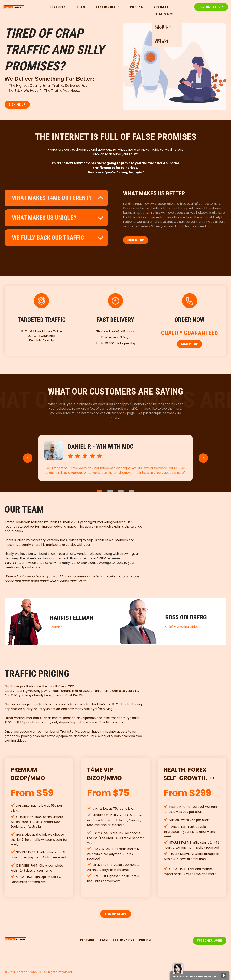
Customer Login (211, 7)
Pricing (137, 7)
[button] (28, 458)
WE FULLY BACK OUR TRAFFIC (48, 238)
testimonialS (124, 940)
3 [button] (121, 491)
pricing (145, 940)
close (224, 976)
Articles (161, 7)
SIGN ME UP (17, 105)
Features (58, 7)
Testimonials (108, 7)
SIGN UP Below (116, 914)
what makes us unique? (44, 218)
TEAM (104, 940)
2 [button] (110, 491)
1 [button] (100, 491)
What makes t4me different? (52, 198)
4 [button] (131, 491)
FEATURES (88, 940)
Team (81, 7)
